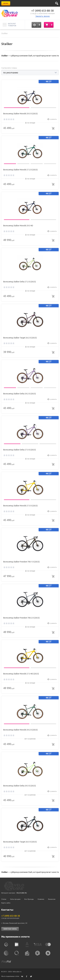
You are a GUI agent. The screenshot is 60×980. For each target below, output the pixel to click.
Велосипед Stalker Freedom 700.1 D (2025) (21, 562)
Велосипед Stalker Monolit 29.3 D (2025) (20, 114)
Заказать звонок (43, 16)
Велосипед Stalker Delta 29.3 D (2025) (19, 786)
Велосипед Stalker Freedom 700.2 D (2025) (21, 618)
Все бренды (29, 899)
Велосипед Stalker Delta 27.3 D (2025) (19, 450)
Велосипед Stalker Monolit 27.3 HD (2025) (21, 674)
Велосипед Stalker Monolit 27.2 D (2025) (20, 170)
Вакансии (52, 899)
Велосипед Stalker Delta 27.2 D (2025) (19, 282)
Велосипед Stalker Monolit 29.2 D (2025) (20, 730)
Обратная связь (10, 929)
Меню (6, 3)
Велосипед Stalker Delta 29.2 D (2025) (19, 394)
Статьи (4, 899)
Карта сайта (6, 903)
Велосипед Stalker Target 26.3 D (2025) (20, 842)
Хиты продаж (15, 899)
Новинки (41, 899)
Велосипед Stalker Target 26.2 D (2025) (20, 338)
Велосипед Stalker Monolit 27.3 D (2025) (20, 506)
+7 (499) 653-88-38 (42, 11)
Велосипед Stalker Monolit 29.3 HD (18, 226)
